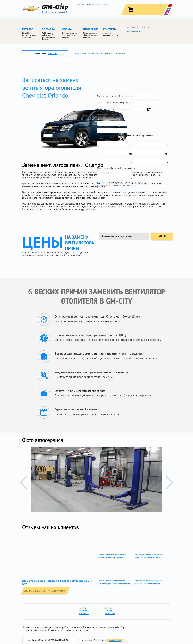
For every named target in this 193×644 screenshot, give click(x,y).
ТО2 (167, 145)
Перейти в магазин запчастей (54, 12)
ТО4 (167, 154)
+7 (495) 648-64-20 (58, 640)
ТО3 (131, 154)
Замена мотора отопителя (109, 611)
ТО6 (167, 163)
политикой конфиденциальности (124, 185)
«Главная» (53, 54)
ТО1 (131, 145)
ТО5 (131, 163)
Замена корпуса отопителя (83, 611)
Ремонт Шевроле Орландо (92, 54)
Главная (76, 54)
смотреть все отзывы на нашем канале (47, 591)
